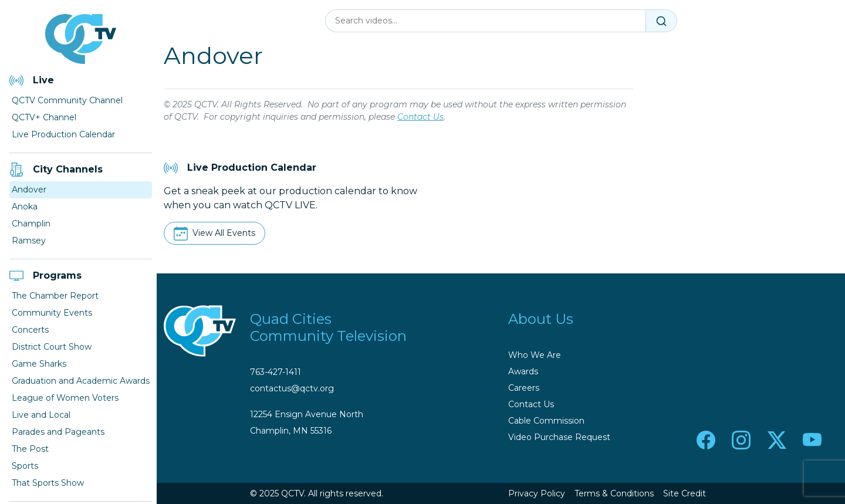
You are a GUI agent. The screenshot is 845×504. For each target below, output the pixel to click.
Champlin (31, 224)
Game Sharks (39, 364)
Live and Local (41, 415)
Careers (524, 388)
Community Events (52, 313)
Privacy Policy (537, 493)
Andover (29, 190)
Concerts (30, 330)
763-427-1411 (276, 372)
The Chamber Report (55, 296)
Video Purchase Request (559, 437)
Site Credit (685, 493)
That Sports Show (48, 483)
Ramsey (29, 241)
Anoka (25, 207)
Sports (25, 466)
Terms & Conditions (614, 493)
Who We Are (535, 355)
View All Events (224, 233)
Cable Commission (546, 421)
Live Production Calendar (63, 134)
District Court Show (52, 347)
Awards (523, 371)
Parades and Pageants (58, 432)
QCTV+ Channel (44, 117)
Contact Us (420, 117)
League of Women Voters (65, 398)
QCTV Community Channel (67, 100)
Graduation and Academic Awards (81, 381)
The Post (30, 449)
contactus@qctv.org (292, 388)
